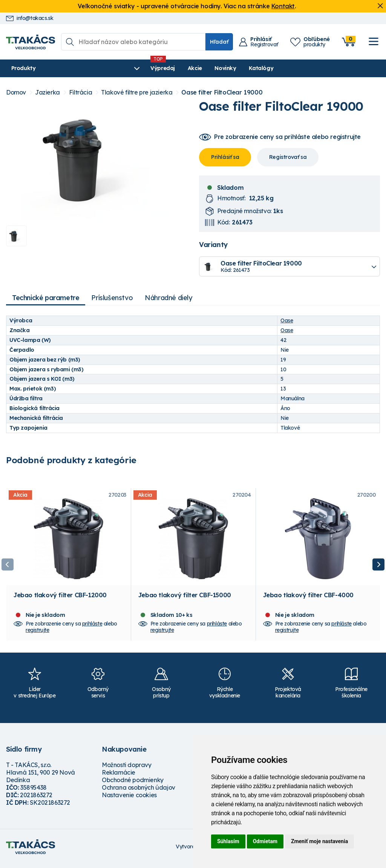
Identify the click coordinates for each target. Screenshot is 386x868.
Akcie (153, 68)
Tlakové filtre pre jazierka (137, 92)
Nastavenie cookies (129, 798)
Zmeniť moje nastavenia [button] (319, 841)
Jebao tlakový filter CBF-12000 (60, 598)
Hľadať (219, 42)
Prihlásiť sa (225, 157)
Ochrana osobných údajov (139, 791)
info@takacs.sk (30, 18)
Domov (16, 92)
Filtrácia (80, 92)
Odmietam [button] (265, 841)
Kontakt (283, 6)
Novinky (183, 68)
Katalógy (219, 68)
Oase (287, 320)
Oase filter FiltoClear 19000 (222, 92)
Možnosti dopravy (127, 768)
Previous (8, 566)
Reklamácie (119, 776)
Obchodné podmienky (133, 783)
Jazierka (47, 92)
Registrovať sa (288, 157)
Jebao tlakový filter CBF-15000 (185, 598)
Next (378, 566)
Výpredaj (120, 68)
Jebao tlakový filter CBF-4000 (308, 598)
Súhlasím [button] (228, 841)
